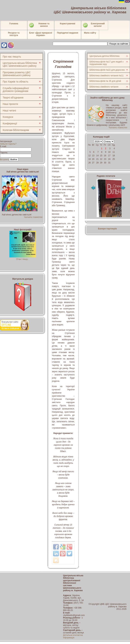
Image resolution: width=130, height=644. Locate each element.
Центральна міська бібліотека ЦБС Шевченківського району (20, 64)
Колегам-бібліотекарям (16, 130)
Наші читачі (9, 111)
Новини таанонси (39, 25)
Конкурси (8, 117)
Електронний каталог (94, 25)
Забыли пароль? (8, 144)
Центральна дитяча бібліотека (104, 56)
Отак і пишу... (23, 258)
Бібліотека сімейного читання (104, 87)
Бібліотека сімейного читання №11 (107, 76)
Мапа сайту (90, 33)
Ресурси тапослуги (14, 34)
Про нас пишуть (12, 57)
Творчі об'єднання (13, 98)
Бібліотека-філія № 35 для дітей (105, 81)
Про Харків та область (15, 82)
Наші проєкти (10, 104)
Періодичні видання (68, 33)
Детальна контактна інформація (73, 636)
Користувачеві (68, 24)
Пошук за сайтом (119, 44)
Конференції (10, 123)
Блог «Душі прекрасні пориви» (41, 34)
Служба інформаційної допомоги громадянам (16, 90)
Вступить (5, 159)
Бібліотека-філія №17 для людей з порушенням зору (106, 63)
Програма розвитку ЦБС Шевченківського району (17, 74)
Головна (14, 24)
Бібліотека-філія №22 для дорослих (107, 70)
